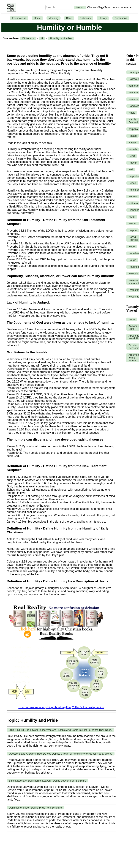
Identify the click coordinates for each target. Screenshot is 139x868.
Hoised (133, 223)
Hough (132, 260)
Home (37, 18)
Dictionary (85, 18)
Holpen (133, 230)
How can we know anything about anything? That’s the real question (61, 707)
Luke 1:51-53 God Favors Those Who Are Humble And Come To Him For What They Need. (60, 730)
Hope (132, 247)
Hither (132, 217)
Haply (132, 113)
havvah (133, 149)
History (103, 18)
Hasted (133, 136)
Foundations (19, 18)
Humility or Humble (61, 38)
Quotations (121, 18)
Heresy (133, 196)
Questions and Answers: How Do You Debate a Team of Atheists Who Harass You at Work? (61, 754)
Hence (132, 183)
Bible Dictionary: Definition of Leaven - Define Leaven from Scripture (47, 781)
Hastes (133, 143)
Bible (69, 18)
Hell (131, 170)
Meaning (54, 18)
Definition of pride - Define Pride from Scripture (35, 808)
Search (80, 7)
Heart (132, 156)
